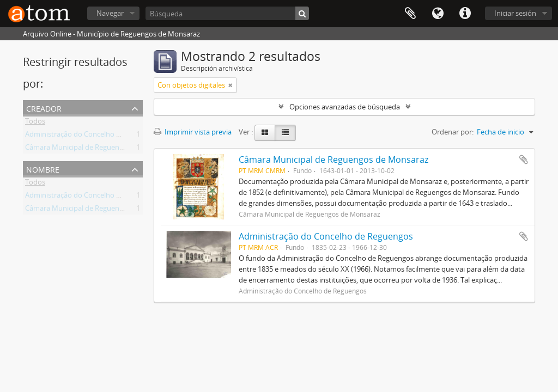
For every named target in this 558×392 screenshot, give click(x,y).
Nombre (43, 169)
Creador (44, 108)
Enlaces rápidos (465, 14)
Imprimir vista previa (193, 132)
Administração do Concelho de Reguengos (93, 136)
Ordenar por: (453, 132)
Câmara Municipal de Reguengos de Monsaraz (100, 149)
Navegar (110, 13)
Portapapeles (410, 14)
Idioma (438, 14)
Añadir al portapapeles (524, 160)
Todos (35, 123)
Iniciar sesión (515, 13)
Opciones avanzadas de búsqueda (345, 107)
